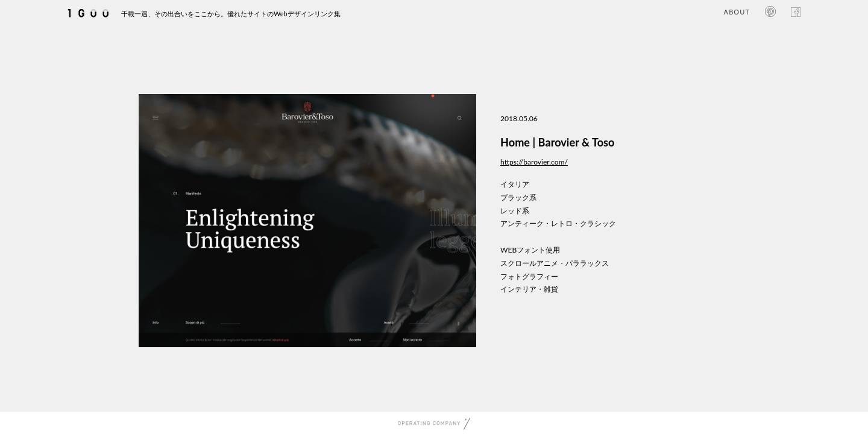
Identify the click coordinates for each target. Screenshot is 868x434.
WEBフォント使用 (530, 250)
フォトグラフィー (529, 276)
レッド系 (515, 211)
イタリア (515, 184)
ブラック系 (518, 197)
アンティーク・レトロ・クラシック (558, 223)
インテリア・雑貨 (529, 289)
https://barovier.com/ (534, 162)
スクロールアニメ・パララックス (555, 263)
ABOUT (737, 12)
